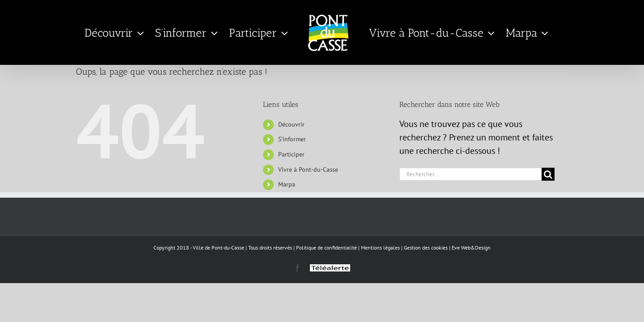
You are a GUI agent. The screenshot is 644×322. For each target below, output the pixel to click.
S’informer (292, 139)
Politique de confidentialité (326, 248)
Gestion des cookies (426, 248)
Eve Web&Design (471, 248)
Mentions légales (380, 248)
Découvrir (291, 124)
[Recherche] (548, 174)
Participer (291, 154)
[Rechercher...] (470, 174)
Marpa (287, 184)
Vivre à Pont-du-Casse (308, 169)
